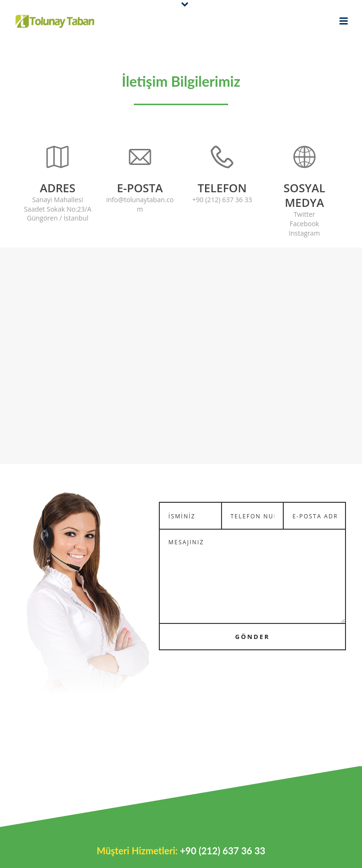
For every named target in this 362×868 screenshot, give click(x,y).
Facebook (304, 224)
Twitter (304, 214)
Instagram (304, 233)
